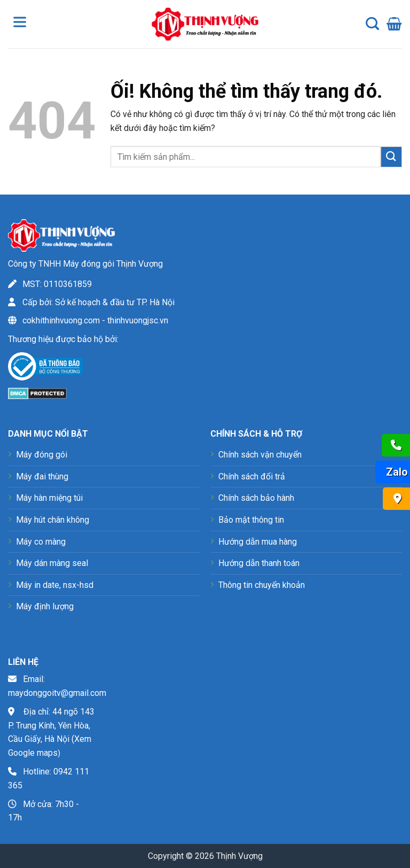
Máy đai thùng (42, 476)
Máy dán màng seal (52, 563)
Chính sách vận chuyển (260, 455)
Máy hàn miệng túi (49, 498)
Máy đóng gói (42, 455)
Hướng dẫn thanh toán (259, 563)
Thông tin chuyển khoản (262, 585)
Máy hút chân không (53, 520)
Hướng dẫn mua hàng (258, 542)
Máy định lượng (45, 606)
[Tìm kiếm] (372, 24)
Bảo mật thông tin (251, 520)
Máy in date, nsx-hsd (55, 585)
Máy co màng (41, 542)
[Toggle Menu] (22, 24)
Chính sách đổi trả (252, 476)
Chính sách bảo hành (256, 498)
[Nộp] (391, 157)
